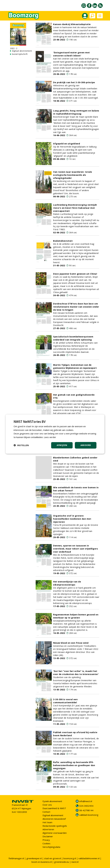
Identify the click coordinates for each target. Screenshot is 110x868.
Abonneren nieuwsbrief (54, 819)
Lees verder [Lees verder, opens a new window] (50, 437)
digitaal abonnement (22, 51)
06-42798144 (86, 810)
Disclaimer (48, 836)
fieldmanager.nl (16, 858)
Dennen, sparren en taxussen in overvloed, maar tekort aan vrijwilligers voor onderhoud (76, 549)
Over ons (47, 805)
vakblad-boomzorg (89, 815)
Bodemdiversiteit (63, 241)
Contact (46, 812)
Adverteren (48, 829)
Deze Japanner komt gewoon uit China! (75, 274)
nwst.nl (75, 862)
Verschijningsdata (51, 847)
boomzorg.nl (70, 858)
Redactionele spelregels (55, 826)
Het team (47, 822)
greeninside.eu (62, 862)
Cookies (46, 843)
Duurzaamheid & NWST (54, 808)
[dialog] (55, 434)
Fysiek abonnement (52, 801)
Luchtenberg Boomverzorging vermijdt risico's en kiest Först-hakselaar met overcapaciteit (75, 208)
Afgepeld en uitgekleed (67, 144)
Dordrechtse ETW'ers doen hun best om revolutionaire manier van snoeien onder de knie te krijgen (76, 307)
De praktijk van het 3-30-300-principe (74, 82)
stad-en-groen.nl (53, 858)
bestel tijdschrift (20, 54)
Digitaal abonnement (53, 815)
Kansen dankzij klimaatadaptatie (72, 24)
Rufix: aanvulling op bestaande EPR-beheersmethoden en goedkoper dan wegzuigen (74, 765)
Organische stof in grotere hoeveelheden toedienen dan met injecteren (72, 519)
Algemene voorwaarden (55, 833)
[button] (21, 445)
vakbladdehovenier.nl (89, 858)
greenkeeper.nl (34, 858)
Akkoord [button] (86, 445)
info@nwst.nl (86, 801)
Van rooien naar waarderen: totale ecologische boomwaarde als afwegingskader (73, 175)
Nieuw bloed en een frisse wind (71, 643)
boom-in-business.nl (42, 862)
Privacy (46, 840)
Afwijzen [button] (62, 445)
